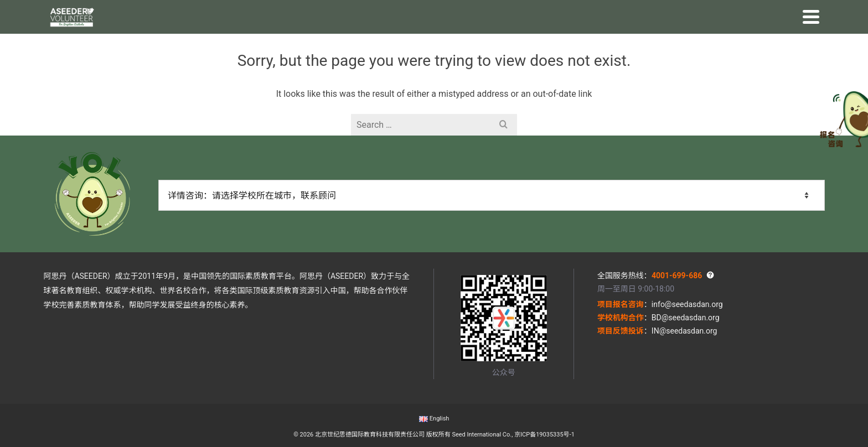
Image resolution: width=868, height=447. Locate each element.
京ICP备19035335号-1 (544, 435)
